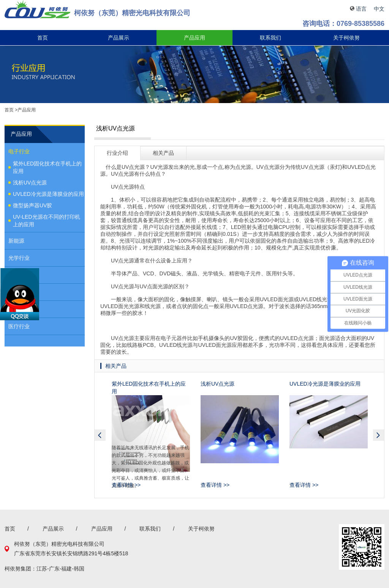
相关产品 (163, 153)
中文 (379, 9)
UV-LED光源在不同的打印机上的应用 (47, 221)
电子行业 (19, 151)
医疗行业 (19, 326)
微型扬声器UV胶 (32, 205)
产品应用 (194, 38)
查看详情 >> (126, 485)
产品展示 (119, 38)
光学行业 (19, 258)
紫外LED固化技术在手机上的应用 (47, 167)
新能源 (16, 241)
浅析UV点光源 (30, 183)
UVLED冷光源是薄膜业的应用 (48, 194)
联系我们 (270, 38)
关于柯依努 (346, 38)
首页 (43, 38)
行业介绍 (117, 153)
